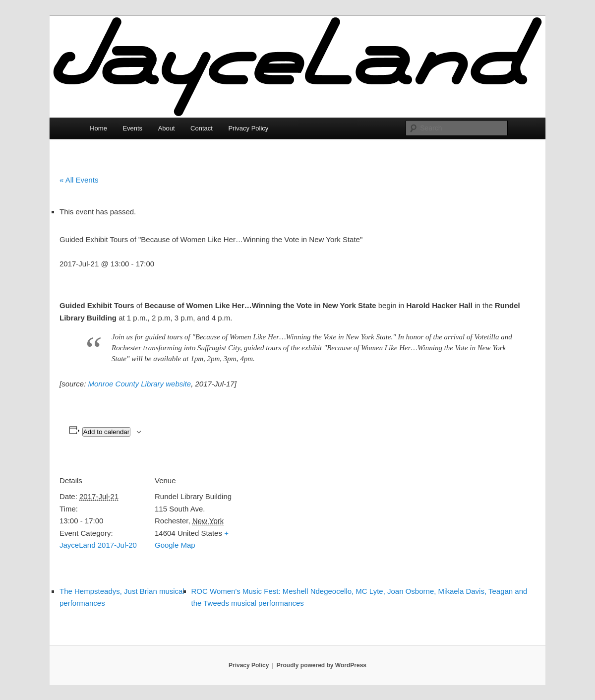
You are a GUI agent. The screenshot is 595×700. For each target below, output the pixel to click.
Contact (202, 128)
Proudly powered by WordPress (322, 665)
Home (98, 128)
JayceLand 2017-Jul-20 (98, 545)
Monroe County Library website (140, 384)
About (167, 128)
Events (132, 128)
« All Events (79, 180)
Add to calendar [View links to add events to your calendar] (106, 432)
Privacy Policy (248, 128)
